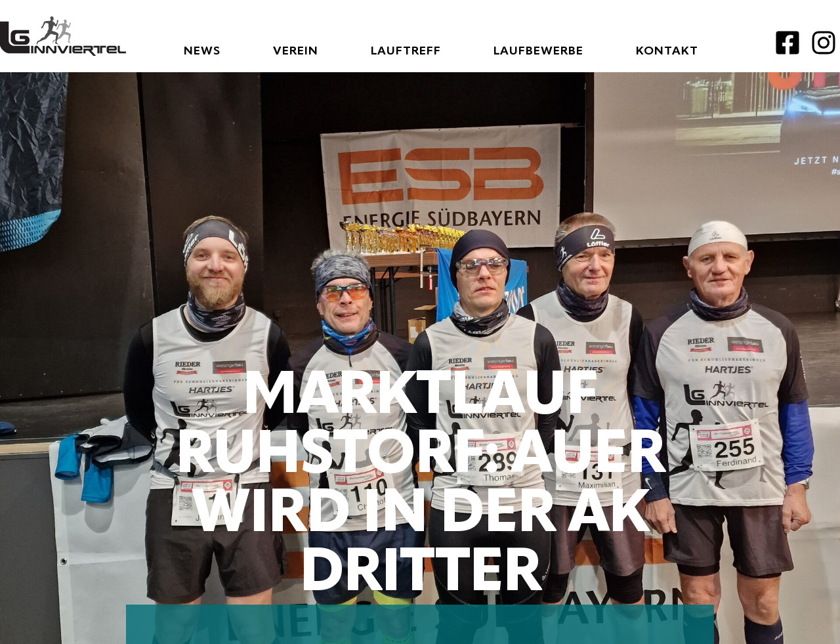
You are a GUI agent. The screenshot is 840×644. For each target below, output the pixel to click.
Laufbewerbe (538, 51)
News (202, 51)
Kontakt (667, 51)
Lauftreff (406, 51)
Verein (296, 51)
